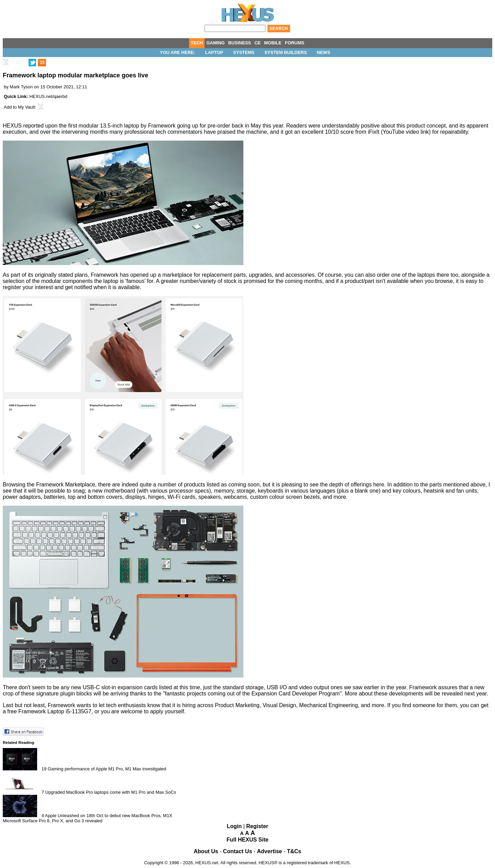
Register (257, 826)
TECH (197, 43)
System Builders (286, 52)
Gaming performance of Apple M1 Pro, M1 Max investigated (107, 769)
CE (257, 43)
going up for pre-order (204, 126)
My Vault (26, 107)
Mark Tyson (21, 87)
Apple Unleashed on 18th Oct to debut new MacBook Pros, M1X (109, 816)
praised (226, 132)
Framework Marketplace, (66, 485)
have (210, 132)
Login (234, 826)
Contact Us (238, 851)
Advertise (270, 851)
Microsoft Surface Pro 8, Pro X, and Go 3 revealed (53, 821)
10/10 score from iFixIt (352, 132)
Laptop (214, 52)
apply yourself (167, 711)
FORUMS (295, 43)
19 (44, 769)
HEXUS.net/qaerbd (48, 96)
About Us (206, 851)
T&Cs (294, 851)
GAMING (215, 43)
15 (42, 63)
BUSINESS (240, 43)
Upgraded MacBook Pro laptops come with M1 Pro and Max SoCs (111, 792)
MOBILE (273, 43)
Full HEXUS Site (247, 840)
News (324, 52)
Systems (244, 52)
